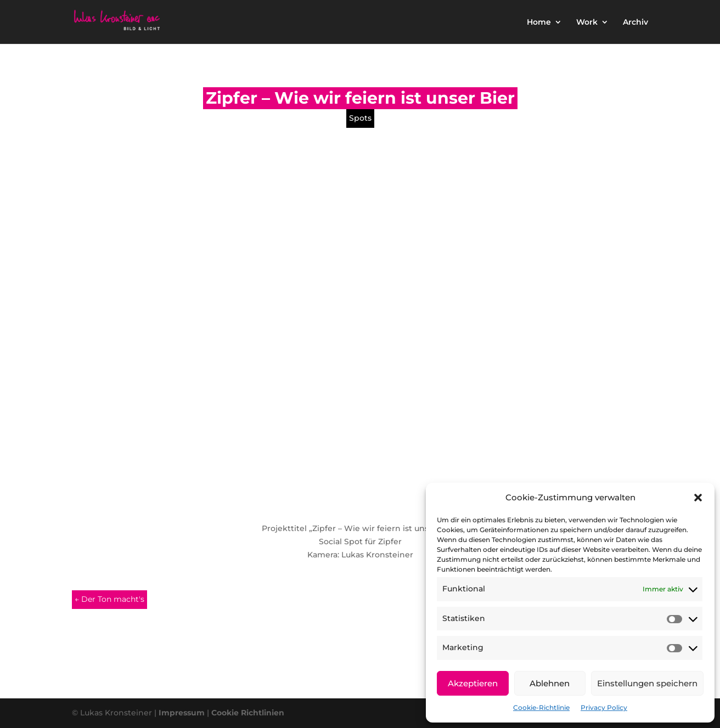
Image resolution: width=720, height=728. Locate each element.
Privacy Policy (604, 707)
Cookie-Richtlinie (541, 707)
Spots (360, 118)
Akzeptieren (473, 683)
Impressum (182, 713)
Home (539, 22)
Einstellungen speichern (647, 683)
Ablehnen (550, 683)
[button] (698, 498)
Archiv (635, 22)
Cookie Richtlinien (248, 713)
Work (587, 22)
